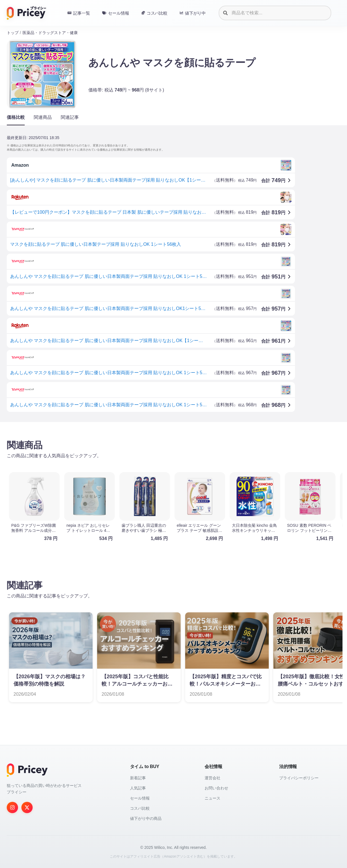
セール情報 (140, 798)
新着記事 (138, 778)
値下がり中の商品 (146, 818)
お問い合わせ (216, 788)
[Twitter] (27, 807)
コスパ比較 (140, 808)
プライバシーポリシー (299, 778)
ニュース (212, 798)
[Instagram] (12, 807)
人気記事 (138, 788)
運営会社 (212, 778)
